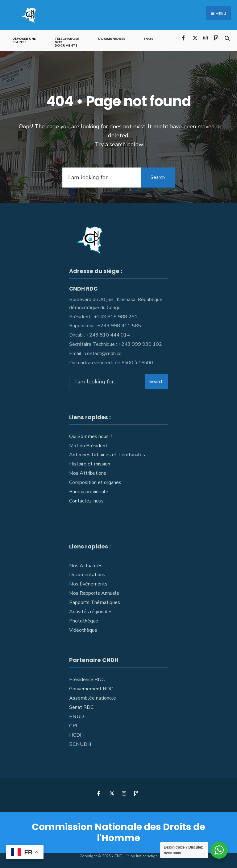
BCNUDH (80, 744)
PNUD (77, 716)
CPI (73, 725)
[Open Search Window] (227, 37)
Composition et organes (95, 482)
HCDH (76, 735)
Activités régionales (91, 611)
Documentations (87, 574)
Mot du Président (88, 445)
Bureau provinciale (89, 491)
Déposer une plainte (24, 40)
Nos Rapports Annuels (94, 593)
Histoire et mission (90, 464)
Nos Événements (88, 584)
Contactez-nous (86, 501)
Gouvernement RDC (91, 688)
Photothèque (84, 621)
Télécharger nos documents (67, 42)
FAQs (149, 38)
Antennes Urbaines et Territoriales (107, 454)
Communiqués (112, 38)
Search (158, 177)
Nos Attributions (88, 473)
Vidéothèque (83, 630)
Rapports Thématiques (95, 602)
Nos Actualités (86, 565)
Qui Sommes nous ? (91, 436)
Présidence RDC (87, 679)
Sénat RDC (81, 707)
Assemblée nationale (93, 698)
